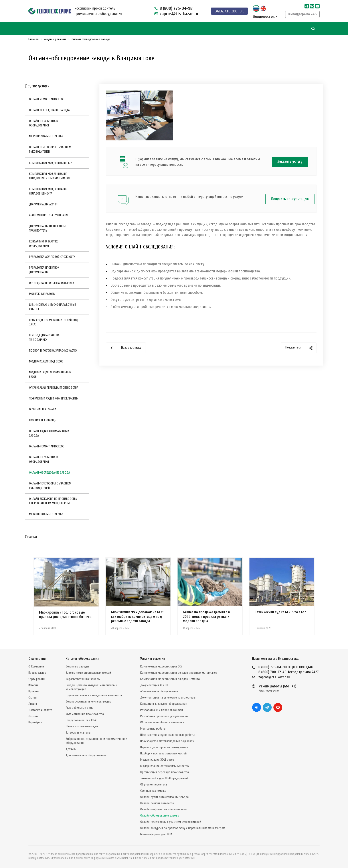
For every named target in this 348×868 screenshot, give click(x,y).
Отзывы (33, 716)
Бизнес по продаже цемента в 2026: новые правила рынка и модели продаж (207, 617)
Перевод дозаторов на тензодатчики (44, 338)
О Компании (36, 666)
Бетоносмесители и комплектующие (88, 702)
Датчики (71, 749)
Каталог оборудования (82, 659)
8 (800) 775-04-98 (176, 8)
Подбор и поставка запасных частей (53, 351)
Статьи (33, 698)
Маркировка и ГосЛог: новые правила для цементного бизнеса (65, 615)
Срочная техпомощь (43, 420)
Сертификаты (37, 679)
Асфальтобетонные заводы (83, 679)
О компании (37, 659)
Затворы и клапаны (78, 733)
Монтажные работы (42, 294)
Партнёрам (35, 722)
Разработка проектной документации (44, 270)
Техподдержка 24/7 (302, 14)
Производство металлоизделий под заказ (53, 322)
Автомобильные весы (79, 708)
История (33, 685)
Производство (37, 673)
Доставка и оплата (40, 710)
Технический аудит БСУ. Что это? (280, 612)
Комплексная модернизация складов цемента (48, 191)
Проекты (34, 691)
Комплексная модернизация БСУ (51, 163)
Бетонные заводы (77, 666)
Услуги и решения (153, 659)
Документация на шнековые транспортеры (48, 228)
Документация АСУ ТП (43, 204)
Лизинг (33, 704)
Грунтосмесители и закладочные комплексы (94, 695)
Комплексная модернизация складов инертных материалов (50, 176)
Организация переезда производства (54, 388)
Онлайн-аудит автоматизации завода (49, 433)
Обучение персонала (43, 409)
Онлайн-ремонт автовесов (47, 99)
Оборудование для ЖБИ (81, 720)
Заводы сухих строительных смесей (88, 673)
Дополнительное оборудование (86, 755)
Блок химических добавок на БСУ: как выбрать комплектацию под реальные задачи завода (137, 617)
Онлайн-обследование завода (49, 110)
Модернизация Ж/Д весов (46, 361)
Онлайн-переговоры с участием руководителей (50, 149)
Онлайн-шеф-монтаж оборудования (43, 123)
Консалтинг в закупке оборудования (44, 244)
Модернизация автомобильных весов (50, 375)
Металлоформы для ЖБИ (46, 136)
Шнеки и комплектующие (82, 726)
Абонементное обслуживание (49, 215)
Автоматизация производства (85, 714)
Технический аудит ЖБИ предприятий (54, 399)
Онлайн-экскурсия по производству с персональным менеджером (53, 501)
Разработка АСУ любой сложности (52, 257)
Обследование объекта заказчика (52, 283)
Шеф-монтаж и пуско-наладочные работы (52, 307)
